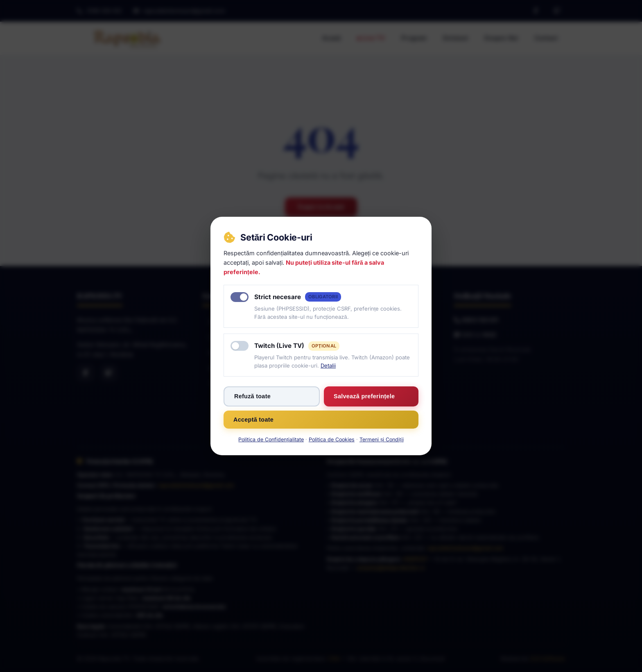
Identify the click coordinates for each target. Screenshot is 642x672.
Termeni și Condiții (382, 439)
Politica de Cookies (332, 439)
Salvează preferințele (364, 396)
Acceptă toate (253, 420)
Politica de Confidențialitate (271, 439)
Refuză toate (252, 396)
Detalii (328, 366)
